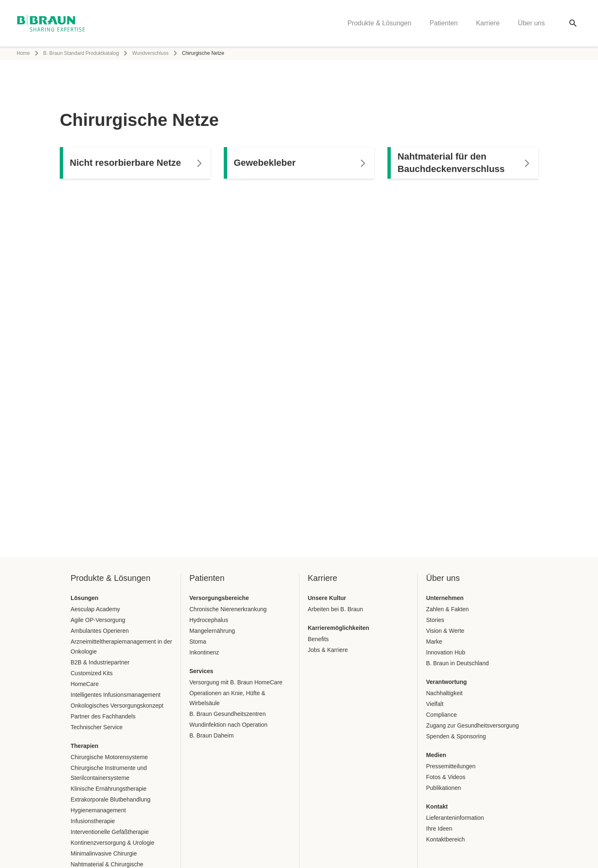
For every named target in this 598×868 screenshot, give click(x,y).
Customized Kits (92, 673)
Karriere (488, 23)
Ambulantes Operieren (100, 631)
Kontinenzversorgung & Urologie (113, 843)
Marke (434, 642)
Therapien (85, 746)
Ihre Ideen (439, 829)
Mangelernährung (212, 631)
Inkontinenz (204, 652)
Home (23, 53)
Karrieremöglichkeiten (338, 628)
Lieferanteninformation (455, 818)
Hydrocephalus (209, 620)
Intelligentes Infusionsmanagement (115, 695)
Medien (436, 755)
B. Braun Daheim (212, 735)
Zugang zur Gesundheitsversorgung (472, 725)
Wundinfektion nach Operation (228, 725)
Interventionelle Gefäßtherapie (110, 832)
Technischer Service (97, 727)
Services (201, 671)
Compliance (441, 715)
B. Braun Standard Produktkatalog (81, 53)
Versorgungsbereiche (219, 598)
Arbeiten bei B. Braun (335, 609)
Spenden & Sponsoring (456, 736)
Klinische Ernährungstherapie (109, 789)
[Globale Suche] (573, 23)
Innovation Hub (446, 652)
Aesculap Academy (95, 609)
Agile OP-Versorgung (98, 620)
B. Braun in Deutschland (457, 663)
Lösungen (85, 598)
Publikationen (444, 788)
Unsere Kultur (327, 598)
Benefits (318, 639)
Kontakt (437, 807)
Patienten (444, 23)
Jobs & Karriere (328, 650)
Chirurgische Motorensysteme (109, 757)
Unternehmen (445, 598)
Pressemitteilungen (451, 766)
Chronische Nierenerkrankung (228, 609)
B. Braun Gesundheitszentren (228, 714)
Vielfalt (435, 704)
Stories (435, 620)
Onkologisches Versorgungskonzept (117, 706)
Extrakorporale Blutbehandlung (110, 799)
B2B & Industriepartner (100, 662)
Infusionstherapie (93, 821)
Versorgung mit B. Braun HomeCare (236, 682)
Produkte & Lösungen (380, 23)
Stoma (198, 642)
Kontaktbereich (445, 839)
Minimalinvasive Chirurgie (104, 853)
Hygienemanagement (98, 810)
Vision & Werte (445, 631)
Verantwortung (446, 682)
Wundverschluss (150, 53)
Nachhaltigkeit (444, 693)
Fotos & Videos (446, 777)
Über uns (531, 23)
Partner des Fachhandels (103, 716)
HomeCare (85, 684)
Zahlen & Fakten (447, 609)
